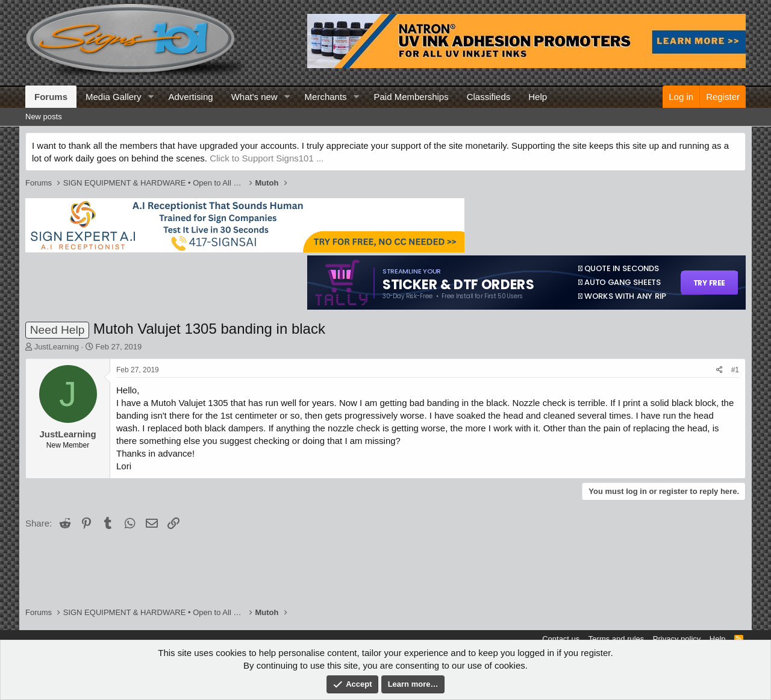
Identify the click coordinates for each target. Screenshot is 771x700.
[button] (151, 97)
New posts (44, 117)
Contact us (561, 639)
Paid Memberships (411, 97)
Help (538, 97)
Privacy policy (677, 639)
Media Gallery (114, 97)
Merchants (326, 97)
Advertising (190, 97)
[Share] (719, 370)
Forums (51, 97)
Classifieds (489, 97)
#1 (735, 370)
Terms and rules (616, 639)
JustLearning (57, 347)
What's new (254, 97)
